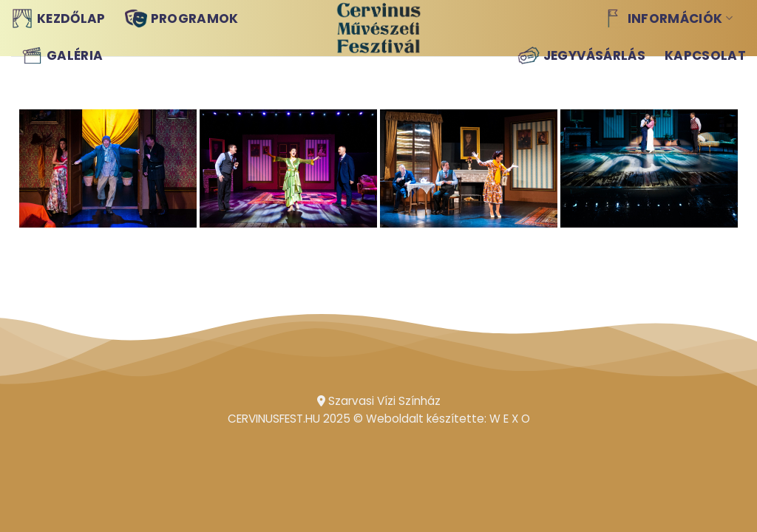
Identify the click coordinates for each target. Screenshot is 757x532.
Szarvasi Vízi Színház (379, 401)
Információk (667, 18)
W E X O (510, 419)
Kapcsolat (705, 55)
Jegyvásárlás (581, 55)
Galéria (62, 55)
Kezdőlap (58, 18)
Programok (182, 18)
